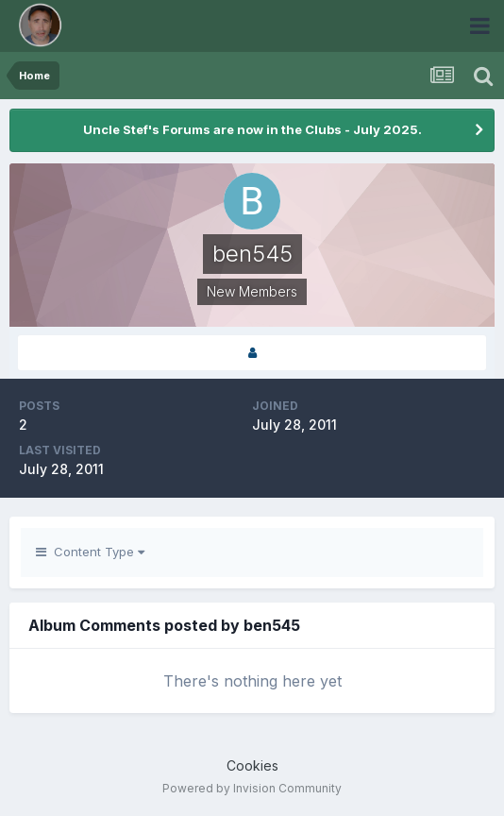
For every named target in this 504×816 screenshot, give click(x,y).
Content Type (90, 552)
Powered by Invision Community (252, 788)
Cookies (252, 765)
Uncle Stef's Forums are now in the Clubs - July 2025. (252, 129)
